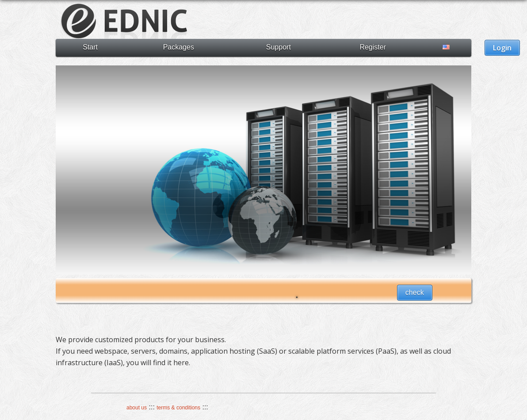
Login (502, 48)
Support (279, 47)
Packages (179, 47)
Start (90, 47)
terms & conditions (178, 408)
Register (373, 47)
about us (137, 408)
